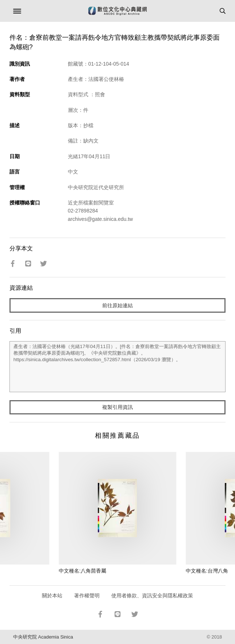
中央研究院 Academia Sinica (43, 637)
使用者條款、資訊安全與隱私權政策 (152, 596)
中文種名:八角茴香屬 (82, 571)
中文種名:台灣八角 (207, 571)
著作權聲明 (87, 596)
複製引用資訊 (117, 407)
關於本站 (52, 596)
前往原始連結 (117, 305)
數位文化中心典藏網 (117, 11)
